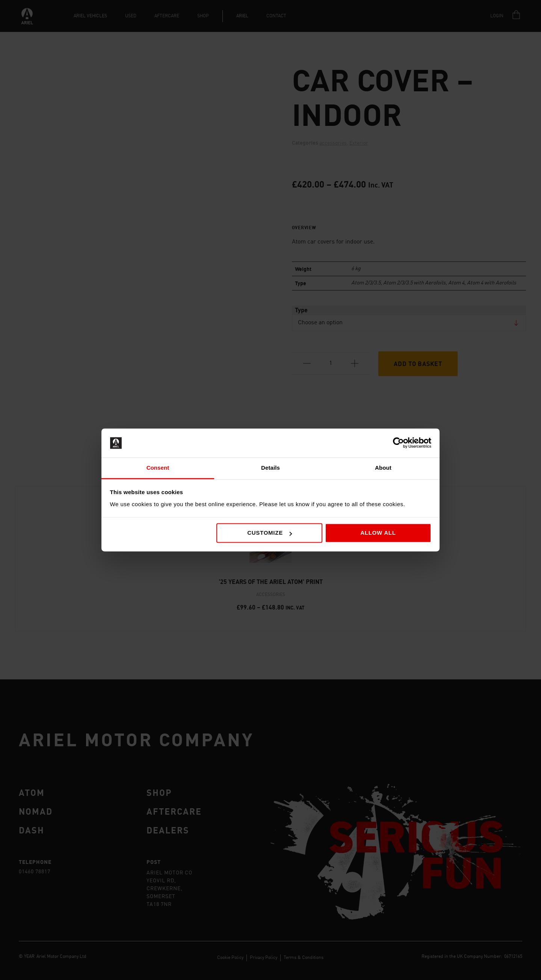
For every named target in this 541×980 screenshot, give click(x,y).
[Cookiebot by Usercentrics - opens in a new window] (398, 443)
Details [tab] (270, 468)
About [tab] (383, 468)
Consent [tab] (158, 468)
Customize (270, 533)
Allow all (378, 533)
